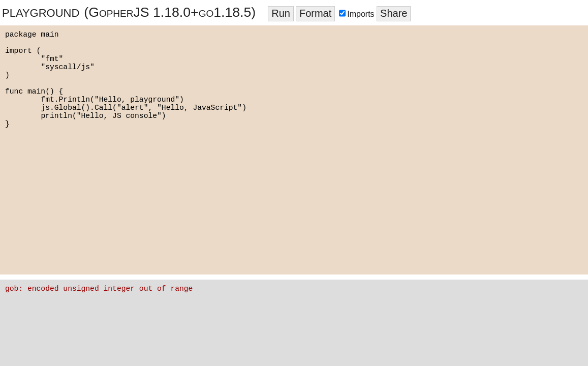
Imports (358, 14)
